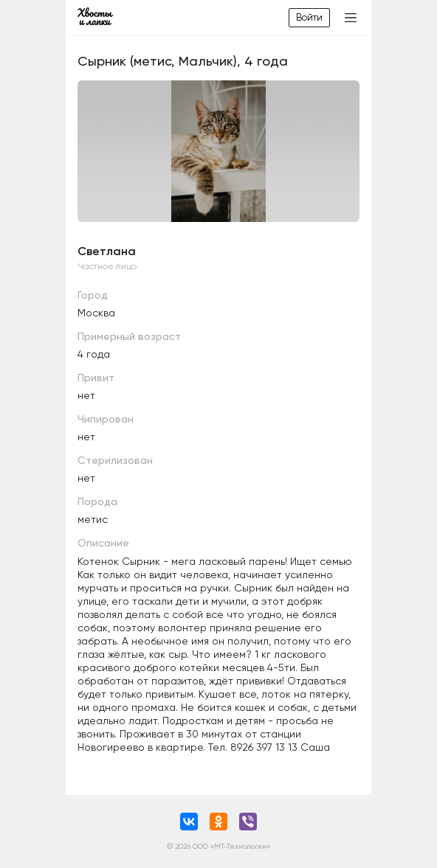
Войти (309, 17)
